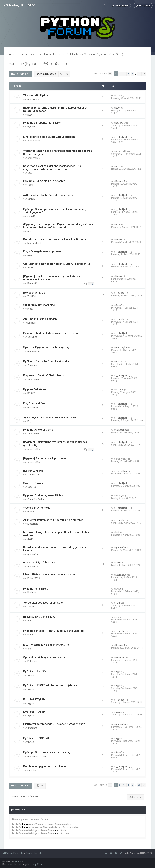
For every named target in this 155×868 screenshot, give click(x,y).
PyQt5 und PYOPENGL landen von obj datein (50, 685)
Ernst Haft (33, 523)
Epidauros (33, 322)
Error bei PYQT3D (34, 699)
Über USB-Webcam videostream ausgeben (49, 574)
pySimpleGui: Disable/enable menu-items (48, 194)
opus (30, 172)
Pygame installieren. (36, 588)
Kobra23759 (34, 578)
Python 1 (32, 126)
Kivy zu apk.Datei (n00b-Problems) (44, 375)
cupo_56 (32, 486)
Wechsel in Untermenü (37, 507)
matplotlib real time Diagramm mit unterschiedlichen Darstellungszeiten (55, 109)
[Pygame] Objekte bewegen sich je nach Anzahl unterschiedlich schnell (52, 277)
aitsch (31, 267)
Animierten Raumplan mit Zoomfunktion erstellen (53, 519)
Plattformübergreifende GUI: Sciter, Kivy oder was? (54, 723)
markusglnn (34, 350)
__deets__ (121, 292)
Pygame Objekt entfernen (39, 429)
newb (30, 255)
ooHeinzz (32, 336)
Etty (29, 421)
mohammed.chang (37, 755)
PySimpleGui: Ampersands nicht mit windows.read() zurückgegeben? (55, 210)
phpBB (18, 862)
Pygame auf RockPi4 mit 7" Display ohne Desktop (53, 630)
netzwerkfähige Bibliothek (39, 562)
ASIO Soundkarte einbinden (40, 318)
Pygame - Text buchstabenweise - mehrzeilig (51, 332)
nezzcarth (121, 361)
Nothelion (32, 592)
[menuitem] (31, 5)
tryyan (31, 674)
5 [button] (132, 73)
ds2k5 (31, 539)
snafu (118, 562)
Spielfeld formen (33, 482)
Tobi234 (32, 296)
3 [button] (124, 73)
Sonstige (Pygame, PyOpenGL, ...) (38, 63)
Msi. (117, 532)
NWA (30, 114)
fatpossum (33, 378)
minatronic (33, 407)
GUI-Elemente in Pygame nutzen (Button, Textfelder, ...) (57, 263)
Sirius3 (119, 305)
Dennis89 (120, 181)
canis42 (31, 198)
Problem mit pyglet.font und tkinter (45, 766)
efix (29, 620)
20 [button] (139, 73)
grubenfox (33, 554)
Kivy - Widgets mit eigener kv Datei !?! (46, 644)
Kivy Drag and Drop (35, 403)
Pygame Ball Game (35, 389)
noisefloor (120, 122)
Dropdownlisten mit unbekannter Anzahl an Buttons (55, 239)
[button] (110, 73)
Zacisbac (32, 364)
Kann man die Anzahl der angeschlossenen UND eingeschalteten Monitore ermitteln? (52, 167)
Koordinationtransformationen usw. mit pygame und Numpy (55, 548)
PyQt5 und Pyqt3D (35, 671)
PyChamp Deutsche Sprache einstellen (47, 361)
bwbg (118, 588)
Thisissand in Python (36, 95)
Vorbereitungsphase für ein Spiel (43, 602)
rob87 (30, 308)
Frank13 (32, 634)
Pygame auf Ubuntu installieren (42, 122)
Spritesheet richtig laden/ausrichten (45, 657)
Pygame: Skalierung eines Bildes (43, 495)
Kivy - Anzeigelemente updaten (42, 251)
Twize (31, 606)
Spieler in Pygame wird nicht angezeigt (47, 346)
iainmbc (32, 769)
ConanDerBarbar (36, 499)
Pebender (32, 660)
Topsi (30, 184)
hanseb (31, 511)
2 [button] (120, 73)
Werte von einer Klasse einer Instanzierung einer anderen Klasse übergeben (58, 152)
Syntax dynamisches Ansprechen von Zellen (50, 417)
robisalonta (33, 99)
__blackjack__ (123, 136)
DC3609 (32, 393)
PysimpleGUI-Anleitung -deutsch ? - (45, 180)
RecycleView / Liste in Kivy (39, 616)
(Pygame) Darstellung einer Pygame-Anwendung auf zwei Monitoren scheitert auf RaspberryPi (58, 225)
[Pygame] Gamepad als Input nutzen (45, 458)
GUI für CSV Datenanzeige (39, 304)
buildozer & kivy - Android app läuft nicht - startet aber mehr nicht (56, 533)
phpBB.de (38, 864)
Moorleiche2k (34, 242)
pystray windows (33, 470)
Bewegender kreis (34, 292)
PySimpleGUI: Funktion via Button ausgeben (50, 751)
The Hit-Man (34, 474)
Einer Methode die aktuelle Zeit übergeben (49, 136)
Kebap (119, 95)
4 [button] (128, 73)
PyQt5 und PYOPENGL (37, 737)
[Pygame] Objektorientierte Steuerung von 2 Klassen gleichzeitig (55, 443)
